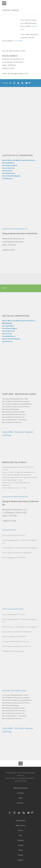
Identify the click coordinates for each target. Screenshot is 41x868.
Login (20, 798)
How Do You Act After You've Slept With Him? (17, 404)
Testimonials (20, 820)
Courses (20, 803)
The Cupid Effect (8, 163)
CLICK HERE (17, 41)
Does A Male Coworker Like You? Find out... (17, 407)
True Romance (7, 178)
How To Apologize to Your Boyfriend (14, 557)
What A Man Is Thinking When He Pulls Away (17, 646)
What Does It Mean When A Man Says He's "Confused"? (20, 477)
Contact (21, 845)
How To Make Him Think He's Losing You (16, 401)
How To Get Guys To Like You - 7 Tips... (15, 488)
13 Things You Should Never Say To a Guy (16, 641)
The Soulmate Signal (10, 165)
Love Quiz (21, 793)
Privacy (20, 855)
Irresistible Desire (9, 173)
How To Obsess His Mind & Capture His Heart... (19, 160)
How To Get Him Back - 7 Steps (12, 480)
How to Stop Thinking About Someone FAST (17, 475)
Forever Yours (7, 171)
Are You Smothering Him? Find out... (14, 535)
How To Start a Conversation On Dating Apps (17, 553)
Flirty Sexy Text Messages (11, 409)
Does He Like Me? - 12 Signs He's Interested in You (18, 472)
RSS (20, 835)
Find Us (20, 830)
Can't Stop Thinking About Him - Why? (15, 399)
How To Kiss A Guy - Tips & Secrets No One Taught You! (20, 548)
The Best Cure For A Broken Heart (13, 651)
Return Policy (20, 825)
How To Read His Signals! (11, 176)
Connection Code (8, 168)
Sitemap (20, 840)
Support (20, 860)
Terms (20, 850)
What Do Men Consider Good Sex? (14, 412)
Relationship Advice (20, 788)
